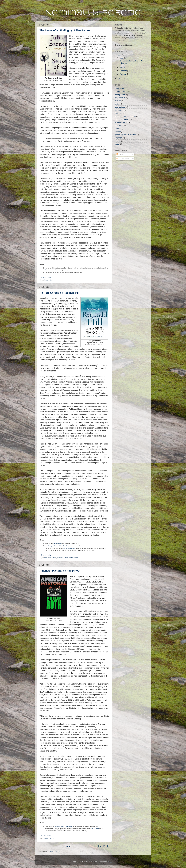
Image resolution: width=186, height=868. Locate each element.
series (84, 546)
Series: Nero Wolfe (122, 119)
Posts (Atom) (55, 851)
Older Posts (103, 846)
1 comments (46, 277)
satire (117, 104)
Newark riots (95, 829)
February (123, 71)
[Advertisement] (128, 178)
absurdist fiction (121, 122)
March (122, 67)
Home (68, 846)
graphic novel (120, 98)
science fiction (120, 107)
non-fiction (119, 125)
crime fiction (120, 88)
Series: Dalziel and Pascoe (68, 558)
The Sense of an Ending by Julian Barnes (65, 30)
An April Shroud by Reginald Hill (59, 293)
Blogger (111, 861)
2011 (120, 78)
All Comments (123, 159)
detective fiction (50, 558)
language (119, 138)
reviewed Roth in (63, 826)
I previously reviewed (56, 546)
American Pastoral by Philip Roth (60, 571)
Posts (120, 154)
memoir (118, 141)
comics (118, 129)
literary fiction (49, 280)
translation (119, 110)
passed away (57, 543)
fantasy (118, 132)
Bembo (47, 270)
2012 (120, 55)
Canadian (119, 113)
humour (118, 101)
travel (117, 144)
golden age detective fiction (126, 135)
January (123, 74)
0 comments (46, 555)
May (122, 58)
